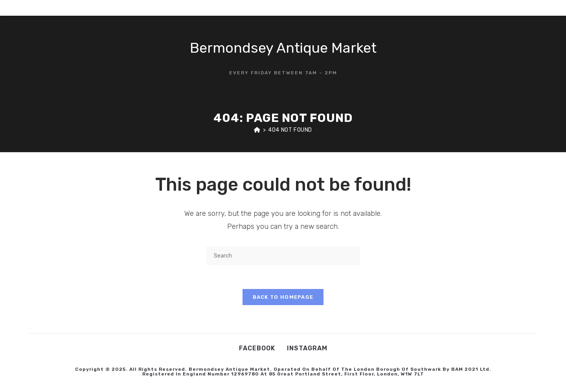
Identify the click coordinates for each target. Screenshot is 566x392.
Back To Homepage (283, 297)
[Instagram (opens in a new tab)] (528, 8)
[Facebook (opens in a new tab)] (516, 8)
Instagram (307, 348)
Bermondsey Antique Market (283, 48)
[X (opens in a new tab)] (504, 8)
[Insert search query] (283, 256)
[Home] (257, 130)
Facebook (257, 348)
